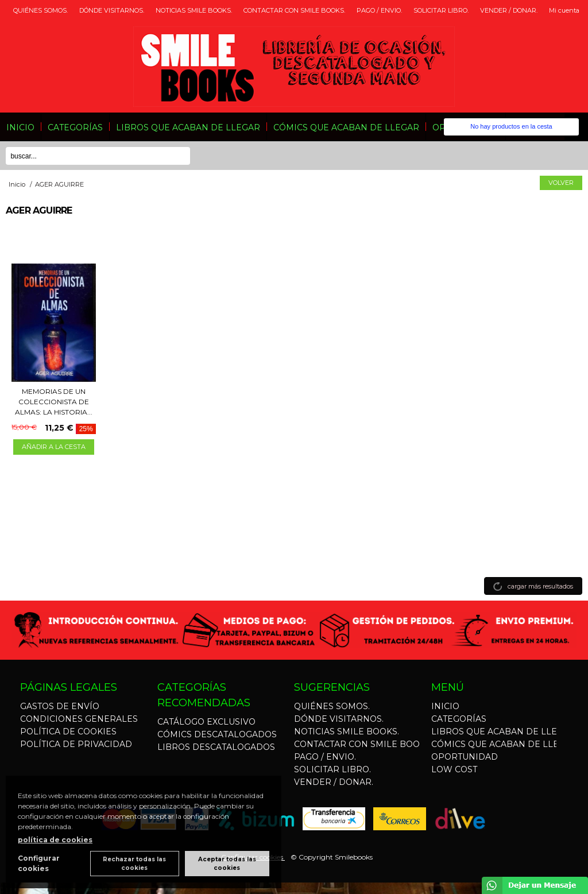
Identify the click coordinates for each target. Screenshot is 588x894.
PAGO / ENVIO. (379, 10)
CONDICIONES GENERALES (79, 719)
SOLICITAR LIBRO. (441, 10)
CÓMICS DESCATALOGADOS (217, 734)
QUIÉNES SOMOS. (40, 10)
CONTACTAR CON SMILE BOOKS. (294, 10)
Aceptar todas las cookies (227, 864)
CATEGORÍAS (75, 127)
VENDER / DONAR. (509, 10)
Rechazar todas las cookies (134, 864)
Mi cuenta (564, 10)
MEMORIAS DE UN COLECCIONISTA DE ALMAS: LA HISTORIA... (54, 402)
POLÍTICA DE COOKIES (68, 732)
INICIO (20, 127)
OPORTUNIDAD (465, 757)
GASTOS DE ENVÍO (60, 706)
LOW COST (454, 769)
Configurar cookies (39, 863)
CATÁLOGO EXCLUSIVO (206, 722)
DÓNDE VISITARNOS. (112, 10)
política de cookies (55, 840)
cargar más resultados (540, 586)
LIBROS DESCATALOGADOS (216, 747)
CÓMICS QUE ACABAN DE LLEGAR (346, 127)
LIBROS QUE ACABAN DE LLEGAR (188, 127)
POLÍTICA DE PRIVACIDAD (76, 744)
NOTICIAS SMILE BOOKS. (194, 10)
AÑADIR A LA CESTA (54, 447)
